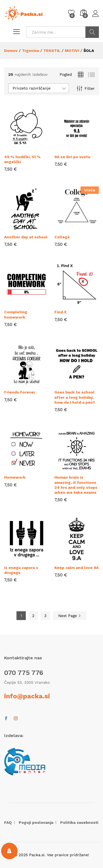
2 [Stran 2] (33, 616)
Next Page (70, 616)
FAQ (8, 822)
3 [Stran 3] (45, 616)
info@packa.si (27, 696)
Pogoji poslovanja (36, 822)
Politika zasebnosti (79, 822)
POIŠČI (92, 32)
